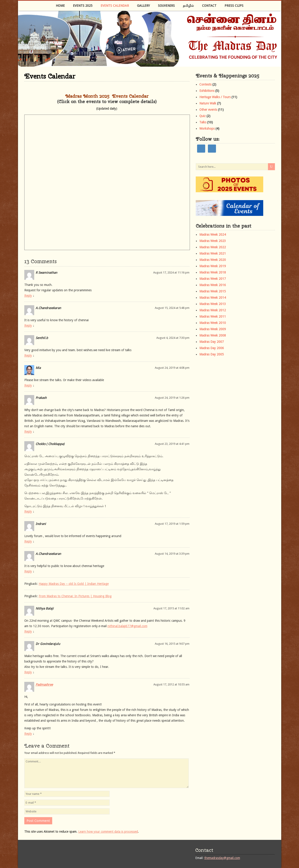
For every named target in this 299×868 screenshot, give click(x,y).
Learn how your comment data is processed (108, 832)
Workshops (207, 129)
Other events (208, 110)
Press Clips (234, 6)
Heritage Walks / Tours (215, 97)
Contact (209, 6)
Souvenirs (166, 6)
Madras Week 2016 (213, 285)
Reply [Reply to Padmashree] (28, 734)
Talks (203, 122)
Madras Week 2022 (213, 247)
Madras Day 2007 (212, 342)
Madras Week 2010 (213, 323)
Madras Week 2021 (213, 253)
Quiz (202, 116)
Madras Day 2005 (212, 354)
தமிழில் (188, 6)
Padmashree (44, 685)
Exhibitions (207, 91)
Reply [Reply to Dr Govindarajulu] (28, 672)
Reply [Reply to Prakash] (28, 432)
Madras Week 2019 (213, 266)
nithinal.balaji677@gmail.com (127, 626)
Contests (205, 84)
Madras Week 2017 (213, 279)
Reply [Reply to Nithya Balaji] (28, 631)
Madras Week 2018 (213, 272)
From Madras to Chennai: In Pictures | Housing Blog (75, 596)
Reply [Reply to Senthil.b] (28, 355)
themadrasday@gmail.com (222, 858)
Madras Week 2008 (213, 335)
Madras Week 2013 (213, 304)
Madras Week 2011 (213, 316)
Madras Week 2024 (213, 235)
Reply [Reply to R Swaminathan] (28, 296)
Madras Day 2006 (212, 348)
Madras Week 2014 (213, 298)
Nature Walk (208, 103)
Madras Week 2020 (213, 260)
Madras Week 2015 (213, 291)
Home (60, 6)
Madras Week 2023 (213, 241)
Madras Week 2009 (213, 329)
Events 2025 (83, 6)
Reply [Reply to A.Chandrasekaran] (28, 325)
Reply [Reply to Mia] (28, 385)
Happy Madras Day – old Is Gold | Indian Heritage (74, 584)
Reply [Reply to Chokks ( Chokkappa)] (28, 511)
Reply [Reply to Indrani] (28, 541)
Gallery (143, 6)
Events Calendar (115, 6)
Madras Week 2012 (213, 310)
